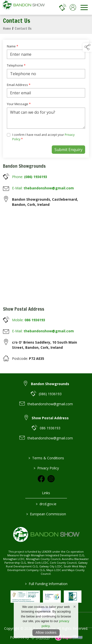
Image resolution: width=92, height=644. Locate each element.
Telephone (16, 65)
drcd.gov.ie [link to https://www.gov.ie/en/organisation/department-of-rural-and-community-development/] (46, 504)
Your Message (19, 104)
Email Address (19, 85)
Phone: (30, 177)
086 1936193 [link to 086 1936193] (50, 428)
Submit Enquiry (68, 150)
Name (13, 46)
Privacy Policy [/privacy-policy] (46, 468)
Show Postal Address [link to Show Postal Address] (50, 418)
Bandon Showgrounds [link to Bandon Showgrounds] (50, 384)
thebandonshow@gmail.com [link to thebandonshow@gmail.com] (50, 404)
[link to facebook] (41, 479)
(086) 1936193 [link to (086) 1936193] (50, 394)
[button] (87, 47)
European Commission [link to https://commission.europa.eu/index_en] (46, 514)
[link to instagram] (51, 479)
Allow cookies (46, 632)
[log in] (73, 7)
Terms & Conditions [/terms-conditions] (46, 458)
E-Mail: (43, 188)
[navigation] (84, 7)
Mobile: (29, 320)
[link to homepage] (23, 7)
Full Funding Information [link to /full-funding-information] (46, 584)
